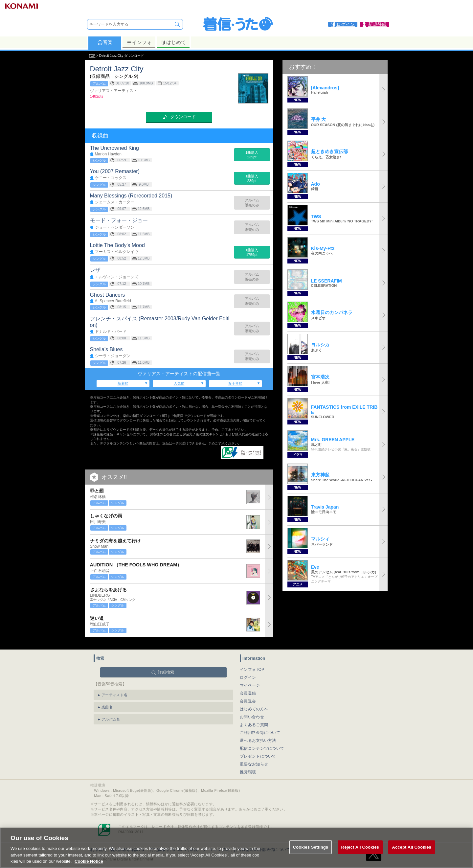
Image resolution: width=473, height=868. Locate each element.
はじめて (173, 42)
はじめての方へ (254, 703)
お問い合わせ (252, 711)
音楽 (105, 42)
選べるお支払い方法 (258, 734)
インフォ (139, 42)
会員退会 (248, 695)
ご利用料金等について (260, 726)
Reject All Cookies (360, 856)
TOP (92, 56)
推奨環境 (248, 766)
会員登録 (248, 687)
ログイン (248, 671)
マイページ (250, 679)
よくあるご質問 (254, 719)
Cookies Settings (311, 856)
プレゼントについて (258, 750)
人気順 (179, 383)
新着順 (123, 383)
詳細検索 (166, 666)
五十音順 (235, 383)
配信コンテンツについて (262, 742)
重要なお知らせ (254, 758)
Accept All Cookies (412, 856)
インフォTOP (252, 663)
